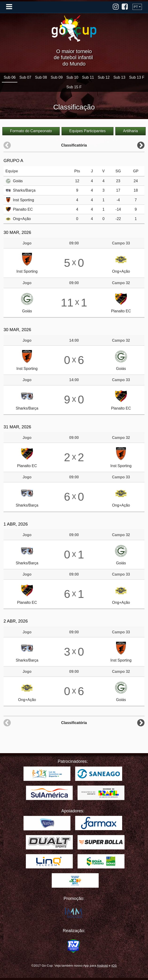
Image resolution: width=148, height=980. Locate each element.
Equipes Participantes (88, 131)
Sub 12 (104, 77)
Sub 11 (88, 77)
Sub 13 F (137, 77)
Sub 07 (25, 77)
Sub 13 (119, 77)
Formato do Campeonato (31, 131)
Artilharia (130, 131)
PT (136, 7)
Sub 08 (41, 77)
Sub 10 (72, 77)
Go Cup (74, 28)
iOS (114, 966)
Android (102, 966)
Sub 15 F (74, 87)
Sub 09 (57, 77)
